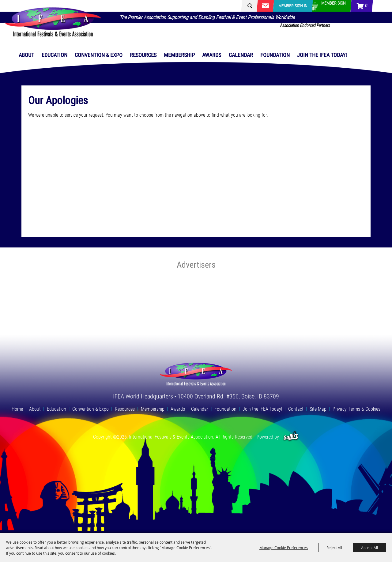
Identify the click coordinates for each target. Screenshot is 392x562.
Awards (212, 55)
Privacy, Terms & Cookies (356, 409)
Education (55, 55)
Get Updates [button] (265, 6)
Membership (179, 55)
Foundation (275, 55)
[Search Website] (256, 6)
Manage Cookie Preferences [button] (284, 548)
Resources (143, 55)
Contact (296, 409)
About (26, 55)
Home (17, 409)
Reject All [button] (334, 548)
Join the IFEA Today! (322, 55)
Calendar (241, 55)
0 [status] (366, 6)
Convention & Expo (99, 55)
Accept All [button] (369, 548)
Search (247, 6)
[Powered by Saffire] (291, 437)
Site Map (318, 409)
